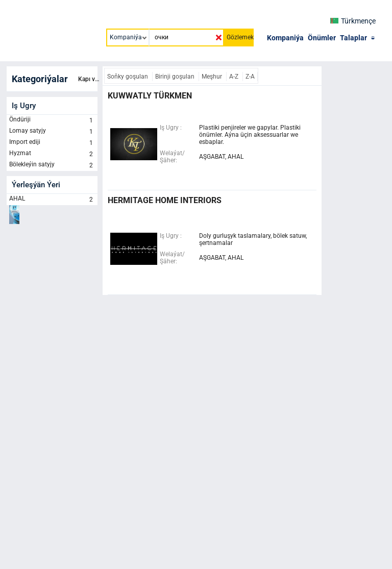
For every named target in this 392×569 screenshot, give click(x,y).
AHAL (52, 200)
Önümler (322, 38)
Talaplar (353, 38)
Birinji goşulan (176, 77)
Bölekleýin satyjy (52, 165)
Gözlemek (240, 37)
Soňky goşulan (128, 77)
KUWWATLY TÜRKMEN (150, 96)
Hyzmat (52, 154)
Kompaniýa (285, 38)
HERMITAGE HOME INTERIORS (165, 200)
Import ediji (52, 143)
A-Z (235, 77)
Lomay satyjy (52, 132)
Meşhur (213, 77)
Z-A (250, 77)
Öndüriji (52, 120)
